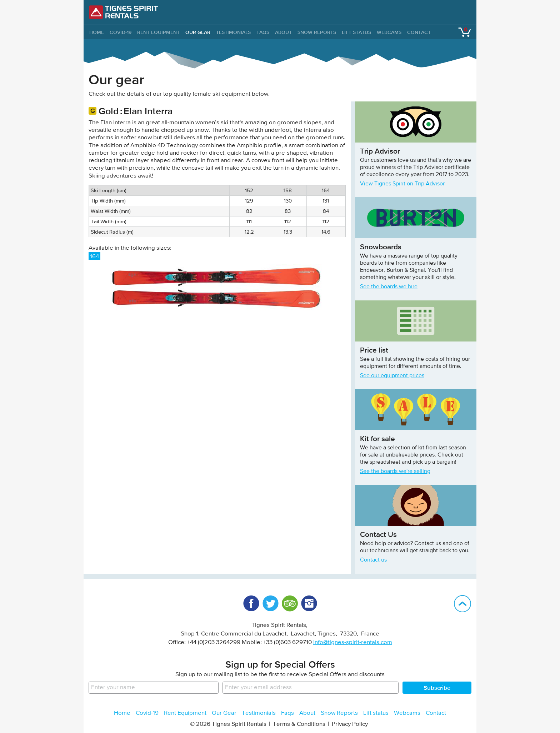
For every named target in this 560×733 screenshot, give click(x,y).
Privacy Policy (350, 724)
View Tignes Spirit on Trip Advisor (402, 184)
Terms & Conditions (299, 724)
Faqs (263, 32)
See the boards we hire (389, 287)
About (283, 32)
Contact (419, 32)
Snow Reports (317, 32)
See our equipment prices (392, 376)
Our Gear (198, 32)
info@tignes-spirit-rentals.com (353, 642)
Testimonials (233, 32)
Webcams (389, 32)
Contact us (373, 560)
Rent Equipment (158, 32)
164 (94, 257)
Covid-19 (121, 32)
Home (122, 713)
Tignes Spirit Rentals (124, 12)
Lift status (356, 32)
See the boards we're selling (395, 472)
